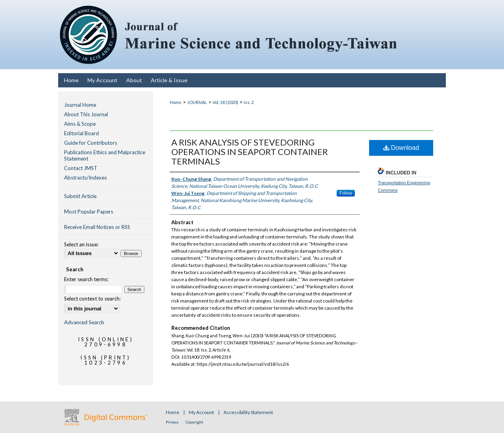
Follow (346, 193)
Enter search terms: (86, 279)
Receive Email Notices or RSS (97, 227)
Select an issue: (81, 244)
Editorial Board (81, 133)
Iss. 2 (249, 102)
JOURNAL (197, 102)
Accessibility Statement (248, 412)
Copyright (194, 422)
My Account (202, 412)
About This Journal (86, 114)
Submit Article (80, 196)
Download (401, 148)
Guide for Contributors (91, 143)
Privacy (172, 422)
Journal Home (80, 105)
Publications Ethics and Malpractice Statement (105, 155)
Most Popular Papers (89, 212)
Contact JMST (81, 168)
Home (176, 102)
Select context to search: (92, 299)
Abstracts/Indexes (85, 178)
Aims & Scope (80, 124)
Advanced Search (84, 322)
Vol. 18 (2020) (225, 102)
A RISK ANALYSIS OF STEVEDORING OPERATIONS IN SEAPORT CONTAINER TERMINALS (250, 152)
